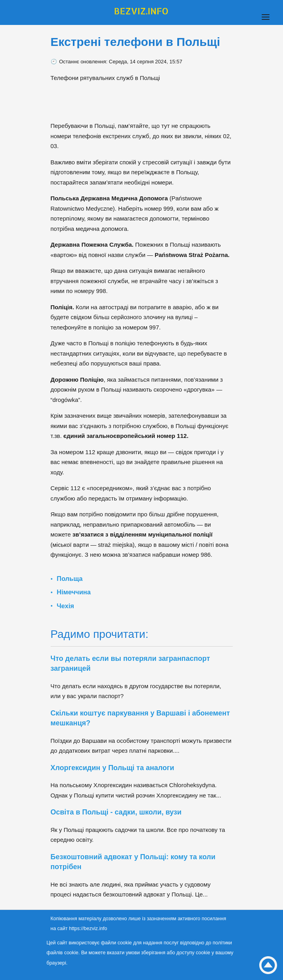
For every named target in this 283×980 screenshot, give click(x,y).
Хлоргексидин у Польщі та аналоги (113, 768)
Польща (69, 578)
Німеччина (74, 592)
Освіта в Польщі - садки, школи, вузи (116, 812)
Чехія (65, 606)
